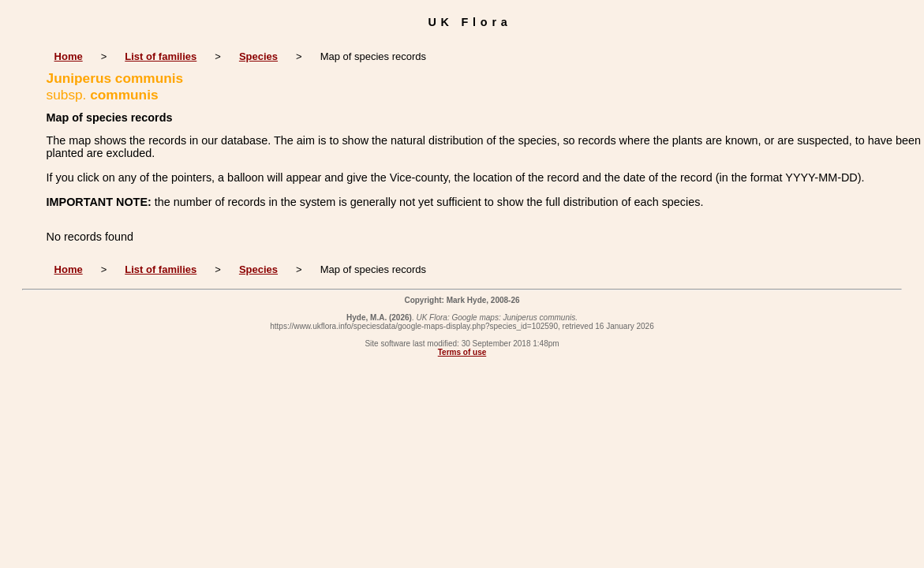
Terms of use (462, 352)
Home (69, 56)
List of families (161, 56)
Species (258, 56)
